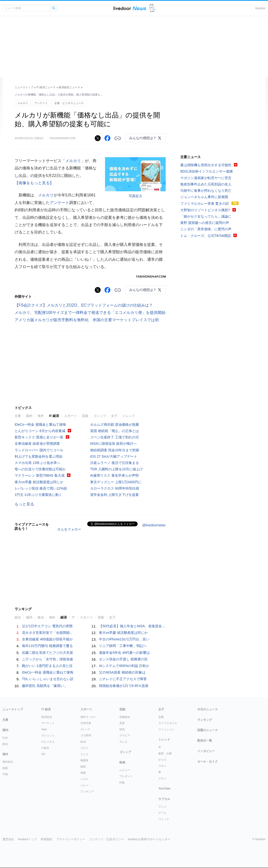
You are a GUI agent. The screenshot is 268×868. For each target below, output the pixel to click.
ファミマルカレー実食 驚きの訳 (205, 203)
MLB (83, 742)
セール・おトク (208, 762)
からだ (162, 760)
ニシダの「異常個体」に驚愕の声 (206, 229)
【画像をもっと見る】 (34, 183)
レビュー (125, 770)
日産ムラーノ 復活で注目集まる (115, 463)
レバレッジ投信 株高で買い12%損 (41, 488)
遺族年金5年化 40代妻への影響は (124, 653)
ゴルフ (84, 748)
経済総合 (47, 717)
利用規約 (47, 839)
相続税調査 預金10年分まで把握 (115, 450)
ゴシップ (100, 416)
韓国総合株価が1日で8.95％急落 (124, 686)
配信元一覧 (205, 741)
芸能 (85, 416)
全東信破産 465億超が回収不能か (47, 639)
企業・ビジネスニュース (69, 103)
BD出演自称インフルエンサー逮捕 (206, 171)
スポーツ (70, 416)
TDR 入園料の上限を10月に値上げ (116, 469)
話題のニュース (208, 730)
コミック (164, 819)
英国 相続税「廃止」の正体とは (115, 431)
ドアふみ (152, 8)
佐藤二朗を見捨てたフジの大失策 (48, 653)
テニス (84, 754)
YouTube (164, 789)
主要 (18, 416)
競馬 (83, 767)
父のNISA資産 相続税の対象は (122, 672)
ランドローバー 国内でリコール (39, 450)
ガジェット (48, 735)
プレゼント (126, 776)
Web (44, 729)
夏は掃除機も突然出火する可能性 (206, 165)
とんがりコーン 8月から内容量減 (40, 431)
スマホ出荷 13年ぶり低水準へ (37, 463)
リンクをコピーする (118, 138)
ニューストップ (24, 87)
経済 (64, 617)
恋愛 (161, 717)
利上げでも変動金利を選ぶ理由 (38, 456)
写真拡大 (135, 196)
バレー (84, 785)
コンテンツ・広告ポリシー (106, 839)
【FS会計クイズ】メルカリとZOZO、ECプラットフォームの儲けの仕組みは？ (84, 305)
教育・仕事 (165, 753)
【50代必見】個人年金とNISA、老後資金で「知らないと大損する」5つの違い (159, 626)
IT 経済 (54, 416)
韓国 (5, 768)
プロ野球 (86, 735)
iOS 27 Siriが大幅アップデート (114, 456)
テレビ (123, 742)
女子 (114, 416)
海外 (41, 416)
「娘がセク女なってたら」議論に (206, 216)
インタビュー (206, 751)
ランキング (205, 720)
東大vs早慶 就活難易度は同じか (39, 482)
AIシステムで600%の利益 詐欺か (124, 666)
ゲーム (162, 813)
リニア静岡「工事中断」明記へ (123, 646)
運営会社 (8, 839)
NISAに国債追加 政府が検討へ (113, 444)
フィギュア (87, 791)
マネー (162, 766)
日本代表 (86, 723)
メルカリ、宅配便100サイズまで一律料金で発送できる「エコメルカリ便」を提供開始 (90, 313)
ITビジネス (48, 742)
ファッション (166, 729)
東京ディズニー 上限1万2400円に (116, 482)
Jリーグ (85, 729)
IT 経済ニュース (46, 87)
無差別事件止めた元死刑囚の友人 (206, 184)
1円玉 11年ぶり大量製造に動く (38, 495)
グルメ (162, 778)
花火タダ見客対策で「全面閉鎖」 (48, 633)
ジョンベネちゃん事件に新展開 (204, 197)
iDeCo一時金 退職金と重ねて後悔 (40, 424)
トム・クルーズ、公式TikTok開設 (206, 236)
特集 (122, 782)
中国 (5, 774)
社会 (5, 738)
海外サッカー (88, 717)
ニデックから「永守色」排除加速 (48, 659)
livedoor (260, 8)
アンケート (41, 103)
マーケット (48, 723)
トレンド (129, 416)
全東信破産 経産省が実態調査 (37, 444)
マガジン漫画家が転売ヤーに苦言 (206, 178)
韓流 (122, 729)
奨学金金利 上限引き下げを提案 (115, 495)
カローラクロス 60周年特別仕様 (115, 488)
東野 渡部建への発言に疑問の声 (205, 223)
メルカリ (23, 103)
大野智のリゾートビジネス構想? (205, 210)
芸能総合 (125, 717)
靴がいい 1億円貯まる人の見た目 (47, 666)
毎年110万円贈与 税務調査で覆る (47, 646)
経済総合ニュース (69, 87)
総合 (18, 617)
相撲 (83, 773)
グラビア (125, 735)
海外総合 (8, 762)
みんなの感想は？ (143, 138)
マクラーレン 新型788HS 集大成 (40, 475)
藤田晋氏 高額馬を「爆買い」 (45, 686)
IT (73, 617)
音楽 (122, 723)
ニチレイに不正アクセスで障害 (123, 679)
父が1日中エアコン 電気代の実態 (47, 626)
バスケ (84, 779)
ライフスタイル (168, 723)
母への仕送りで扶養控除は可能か (40, 469)
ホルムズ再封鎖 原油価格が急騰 (115, 424)
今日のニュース (208, 709)
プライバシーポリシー (71, 839)
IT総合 (45, 748)
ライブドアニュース (130, 8)
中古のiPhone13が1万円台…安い (124, 639)
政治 (41, 617)
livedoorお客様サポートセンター (149, 839)
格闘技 (84, 760)
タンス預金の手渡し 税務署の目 (123, 659)
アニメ (162, 807)
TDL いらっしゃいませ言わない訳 (48, 679)
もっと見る (24, 504)
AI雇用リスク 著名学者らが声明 (114, 475)
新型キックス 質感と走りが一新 (39, 437)
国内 (29, 416)
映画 (122, 762)
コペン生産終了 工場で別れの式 (115, 437)
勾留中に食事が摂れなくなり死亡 (206, 191)
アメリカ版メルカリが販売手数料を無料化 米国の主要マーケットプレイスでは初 (87, 320)
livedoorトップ (27, 839)
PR (43, 754)
